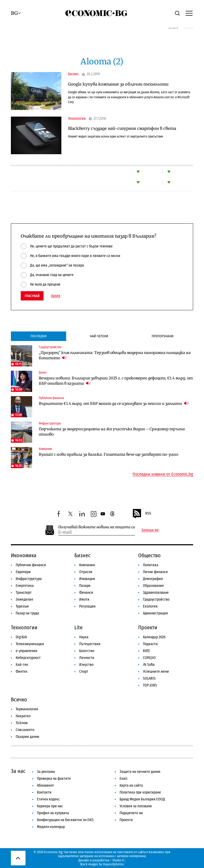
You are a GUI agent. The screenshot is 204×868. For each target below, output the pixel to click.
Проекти (148, 627)
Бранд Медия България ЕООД (142, 799)
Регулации (87, 606)
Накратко (23, 716)
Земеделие (24, 599)
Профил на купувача (53, 813)
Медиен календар (51, 827)
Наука (84, 637)
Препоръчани (163, 336)
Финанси (86, 593)
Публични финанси (51, 398)
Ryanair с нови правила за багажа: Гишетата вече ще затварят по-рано (109, 454)
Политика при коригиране (140, 792)
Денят (43, 373)
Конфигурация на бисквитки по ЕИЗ (65, 820)
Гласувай (32, 296)
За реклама (46, 772)
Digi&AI (21, 637)
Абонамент (45, 785)
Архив (56, 296)
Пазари (85, 586)
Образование (153, 586)
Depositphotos (114, 864)
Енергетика (25, 586)
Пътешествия (90, 644)
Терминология (27, 709)
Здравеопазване (156, 593)
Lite (78, 627)
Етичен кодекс (48, 799)
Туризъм (22, 606)
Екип (123, 779)
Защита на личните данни (140, 772)
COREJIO (149, 658)
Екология (150, 606)
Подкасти (150, 644)
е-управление (27, 651)
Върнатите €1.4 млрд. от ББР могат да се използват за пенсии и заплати (114, 403)
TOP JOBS (150, 685)
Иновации (87, 579)
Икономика (24, 555)
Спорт (84, 672)
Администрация (155, 613)
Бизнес (73, 74)
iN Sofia (149, 665)
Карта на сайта (131, 785)
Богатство (87, 651)
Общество (149, 555)
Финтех (22, 672)
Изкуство (86, 665)
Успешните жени (156, 672)
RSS (142, 514)
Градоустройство (50, 347)
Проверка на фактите (54, 779)
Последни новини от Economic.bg (163, 474)
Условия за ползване (136, 806)
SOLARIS (149, 678)
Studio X (118, 860)
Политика (151, 565)
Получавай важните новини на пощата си (97, 527)
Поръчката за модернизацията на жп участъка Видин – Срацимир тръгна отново (112, 432)
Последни (39, 336)
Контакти (44, 792)
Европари (23, 572)
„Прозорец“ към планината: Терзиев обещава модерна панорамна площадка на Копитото (115, 355)
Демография (153, 579)
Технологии (77, 119)
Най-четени (99, 336)
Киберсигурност (28, 658)
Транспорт (24, 593)
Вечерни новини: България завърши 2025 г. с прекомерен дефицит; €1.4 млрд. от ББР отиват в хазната (116, 381)
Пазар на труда (27, 613)
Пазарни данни (27, 737)
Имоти (84, 599)
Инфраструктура (50, 423)
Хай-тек (22, 665)
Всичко (19, 699)
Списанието (25, 730)
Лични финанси (155, 572)
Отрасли (86, 572)
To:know (22, 723)
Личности (87, 658)
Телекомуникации (30, 644)
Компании (45, 449)
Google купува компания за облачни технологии (118, 84)
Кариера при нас (50, 806)
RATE (146, 651)
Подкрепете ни (131, 813)
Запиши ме (150, 530)
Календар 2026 (154, 637)
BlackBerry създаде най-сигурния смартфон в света (122, 128)
